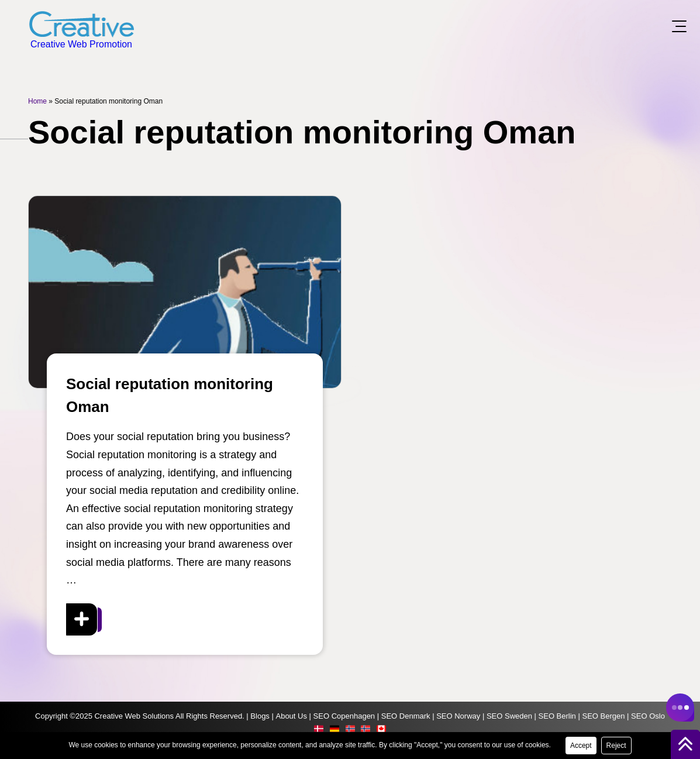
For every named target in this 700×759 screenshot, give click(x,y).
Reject (616, 746)
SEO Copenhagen (344, 716)
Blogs (260, 716)
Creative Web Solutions (134, 716)
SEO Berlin (557, 716)
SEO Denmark (406, 716)
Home (37, 101)
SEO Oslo (648, 716)
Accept (581, 746)
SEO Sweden (509, 716)
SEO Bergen (603, 716)
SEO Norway (458, 716)
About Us (291, 716)
